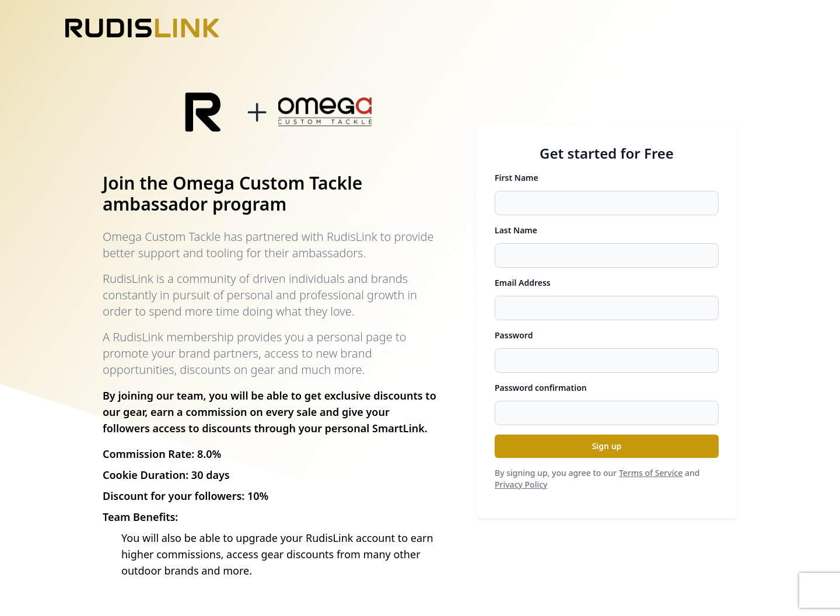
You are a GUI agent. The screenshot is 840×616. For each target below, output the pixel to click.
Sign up (607, 446)
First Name (517, 178)
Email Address (523, 283)
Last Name (516, 230)
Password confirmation (541, 388)
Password (514, 335)
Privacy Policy (521, 484)
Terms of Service (651, 473)
